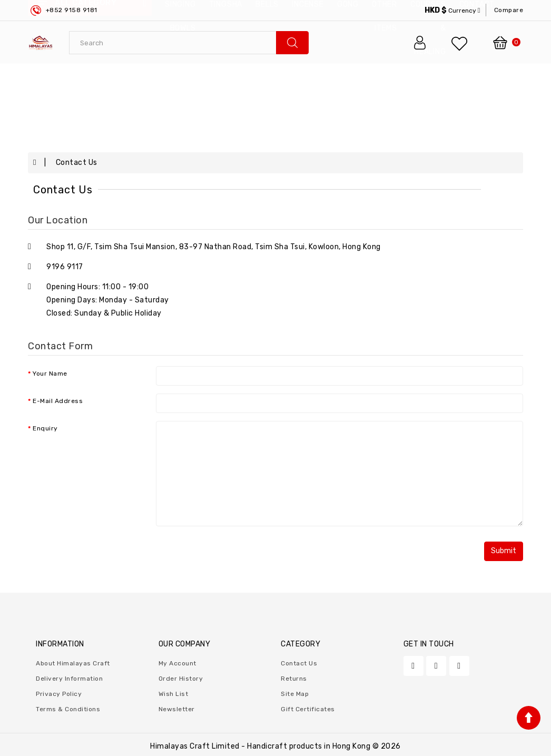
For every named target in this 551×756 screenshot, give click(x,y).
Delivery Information (69, 679)
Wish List (174, 694)
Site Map (295, 694)
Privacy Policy (59, 694)
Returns (294, 679)
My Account (178, 663)
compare (509, 10)
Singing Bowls (180, 89)
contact (477, 77)
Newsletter (177, 709)
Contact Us (77, 163)
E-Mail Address (58, 401)
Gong (348, 77)
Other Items (385, 89)
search (292, 43)
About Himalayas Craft (73, 663)
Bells (267, 77)
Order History (181, 679)
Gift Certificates (308, 709)
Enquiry (45, 428)
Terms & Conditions (68, 709)
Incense (308, 77)
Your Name (50, 374)
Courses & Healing (428, 101)
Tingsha (226, 77)
